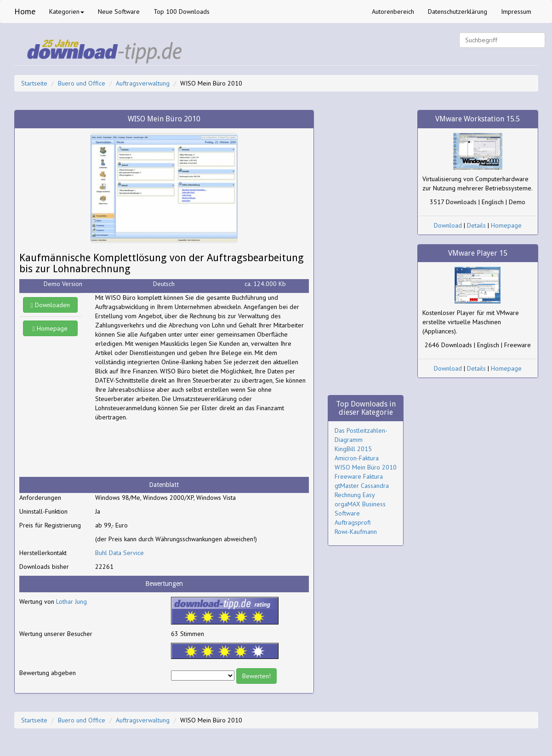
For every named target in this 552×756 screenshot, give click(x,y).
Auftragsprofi (353, 522)
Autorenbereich (393, 11)
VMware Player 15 (478, 253)
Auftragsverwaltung (143, 83)
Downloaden (50, 305)
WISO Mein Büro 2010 (366, 467)
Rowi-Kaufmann (356, 532)
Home (25, 11)
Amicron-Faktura (357, 458)
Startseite (34, 83)
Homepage (50, 328)
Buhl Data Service (120, 553)
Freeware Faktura (359, 476)
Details (476, 225)
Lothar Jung (71, 601)
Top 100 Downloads (182, 11)
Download (448, 225)
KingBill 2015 (353, 449)
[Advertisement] (169, 449)
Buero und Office (82, 83)
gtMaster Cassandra (362, 486)
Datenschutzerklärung (458, 11)
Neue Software (119, 11)
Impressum (516, 11)
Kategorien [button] (67, 11)
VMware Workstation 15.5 (478, 119)
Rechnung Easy (355, 495)
